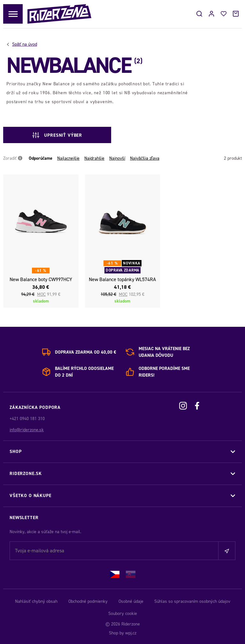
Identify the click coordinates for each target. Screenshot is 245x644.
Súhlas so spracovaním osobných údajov (192, 601)
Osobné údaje (131, 601)
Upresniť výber (57, 135)
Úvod (25, 44)
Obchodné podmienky (88, 601)
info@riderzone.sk (27, 430)
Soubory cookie (123, 613)
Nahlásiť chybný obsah (36, 601)
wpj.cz (131, 633)
